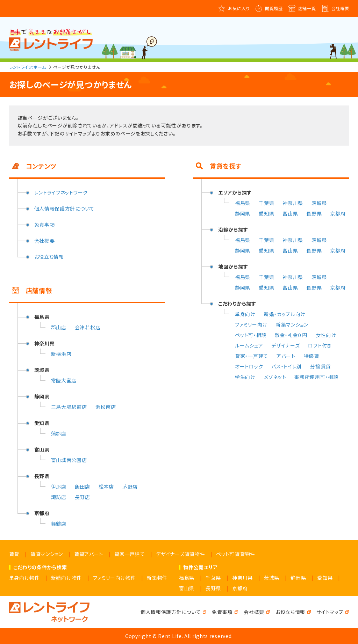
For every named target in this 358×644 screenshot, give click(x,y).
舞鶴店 (59, 524)
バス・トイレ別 (287, 366)
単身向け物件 (24, 578)
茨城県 (319, 203)
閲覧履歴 (274, 8)
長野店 (83, 497)
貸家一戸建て (130, 554)
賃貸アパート (89, 554)
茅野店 (130, 486)
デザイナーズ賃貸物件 (180, 554)
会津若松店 (88, 327)
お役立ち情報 (49, 257)
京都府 (338, 213)
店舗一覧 (307, 8)
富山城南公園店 (69, 460)
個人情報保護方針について (64, 208)
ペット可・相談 (251, 335)
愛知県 (266, 213)
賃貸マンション (47, 554)
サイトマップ (330, 612)
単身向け (245, 314)
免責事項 (45, 225)
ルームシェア (249, 345)
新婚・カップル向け (285, 314)
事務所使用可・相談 (316, 377)
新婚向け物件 (66, 578)
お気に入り (239, 8)
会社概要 (340, 8)
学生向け (245, 377)
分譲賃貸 (320, 366)
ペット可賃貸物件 (236, 554)
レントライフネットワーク (61, 192)
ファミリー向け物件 (114, 578)
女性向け (326, 335)
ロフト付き (320, 345)
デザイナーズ (285, 345)
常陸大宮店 (64, 380)
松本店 (106, 486)
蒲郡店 (59, 433)
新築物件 (157, 578)
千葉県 (266, 203)
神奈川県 (293, 203)
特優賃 (312, 356)
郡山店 (59, 327)
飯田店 (83, 486)
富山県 (290, 213)
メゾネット (275, 377)
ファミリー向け (251, 324)
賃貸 (14, 554)
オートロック (249, 366)
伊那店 (59, 486)
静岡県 (243, 213)
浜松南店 (106, 407)
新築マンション (292, 324)
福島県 (243, 203)
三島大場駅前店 (69, 407)
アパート (286, 356)
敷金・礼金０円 (291, 335)
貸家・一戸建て (252, 356)
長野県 (314, 213)
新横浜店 (61, 354)
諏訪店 (59, 497)
